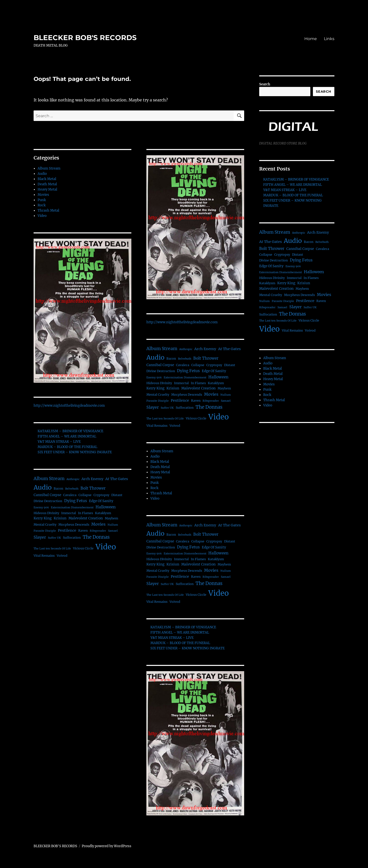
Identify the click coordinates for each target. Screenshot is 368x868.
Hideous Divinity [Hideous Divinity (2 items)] (46, 513)
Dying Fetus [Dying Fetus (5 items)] (76, 501)
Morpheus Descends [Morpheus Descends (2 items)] (74, 525)
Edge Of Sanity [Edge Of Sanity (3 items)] (101, 501)
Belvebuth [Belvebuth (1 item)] (72, 489)
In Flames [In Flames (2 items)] (85, 513)
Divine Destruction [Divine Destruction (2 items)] (48, 501)
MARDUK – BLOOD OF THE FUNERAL (67, 447)
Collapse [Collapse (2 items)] (85, 495)
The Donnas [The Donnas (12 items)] (96, 537)
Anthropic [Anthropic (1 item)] (73, 479)
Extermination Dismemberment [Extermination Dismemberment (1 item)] (72, 508)
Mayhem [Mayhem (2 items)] (111, 518)
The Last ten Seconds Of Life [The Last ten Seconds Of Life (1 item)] (52, 549)
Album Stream (49, 168)
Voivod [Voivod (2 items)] (62, 556)
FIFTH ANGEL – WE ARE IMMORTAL (67, 436)
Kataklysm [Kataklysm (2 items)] (103, 513)
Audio (42, 174)
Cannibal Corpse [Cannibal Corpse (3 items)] (47, 495)
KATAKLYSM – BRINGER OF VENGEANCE (70, 431)
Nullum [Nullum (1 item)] (113, 525)
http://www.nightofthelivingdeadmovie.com (69, 406)
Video (42, 216)
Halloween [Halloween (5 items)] (106, 507)
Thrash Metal (48, 210)
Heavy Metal (47, 189)
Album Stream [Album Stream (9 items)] (49, 479)
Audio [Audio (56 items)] (43, 487)
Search (265, 84)
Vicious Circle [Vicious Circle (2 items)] (83, 548)
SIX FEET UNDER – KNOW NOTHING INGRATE (75, 452)
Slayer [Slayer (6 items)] (40, 537)
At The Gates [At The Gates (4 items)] (117, 479)
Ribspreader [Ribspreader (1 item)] (98, 531)
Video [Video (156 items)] (106, 547)
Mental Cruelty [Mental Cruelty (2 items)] (45, 525)
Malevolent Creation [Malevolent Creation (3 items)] (86, 518)
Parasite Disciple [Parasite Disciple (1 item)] (45, 531)
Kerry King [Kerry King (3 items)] (43, 518)
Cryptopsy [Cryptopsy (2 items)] (101, 495)
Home (311, 39)
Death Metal (47, 184)
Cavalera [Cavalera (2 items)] (70, 495)
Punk (42, 200)
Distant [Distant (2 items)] (117, 495)
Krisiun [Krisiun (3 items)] (60, 518)
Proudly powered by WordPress (107, 846)
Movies (43, 195)
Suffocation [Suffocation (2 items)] (72, 538)
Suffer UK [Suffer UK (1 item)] (54, 538)
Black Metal (47, 179)
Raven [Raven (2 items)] (83, 531)
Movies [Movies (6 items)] (98, 524)
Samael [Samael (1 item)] (113, 531)
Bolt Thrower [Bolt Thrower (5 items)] (93, 488)
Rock (42, 205)
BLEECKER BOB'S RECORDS (85, 38)
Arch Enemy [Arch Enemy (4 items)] (92, 479)
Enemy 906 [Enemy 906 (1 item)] (41, 508)
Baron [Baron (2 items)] (58, 488)
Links (329, 39)
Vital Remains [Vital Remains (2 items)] (44, 556)
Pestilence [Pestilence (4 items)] (67, 530)
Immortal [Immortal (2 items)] (69, 513)
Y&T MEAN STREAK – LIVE (59, 442)
